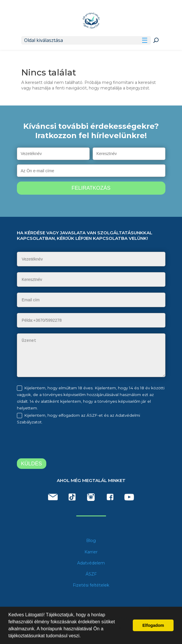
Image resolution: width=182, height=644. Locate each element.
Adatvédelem (91, 563)
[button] (83, 636)
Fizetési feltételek (91, 585)
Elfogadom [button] (153, 625)
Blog (91, 541)
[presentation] (66, 443)
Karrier (91, 552)
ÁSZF (91, 574)
